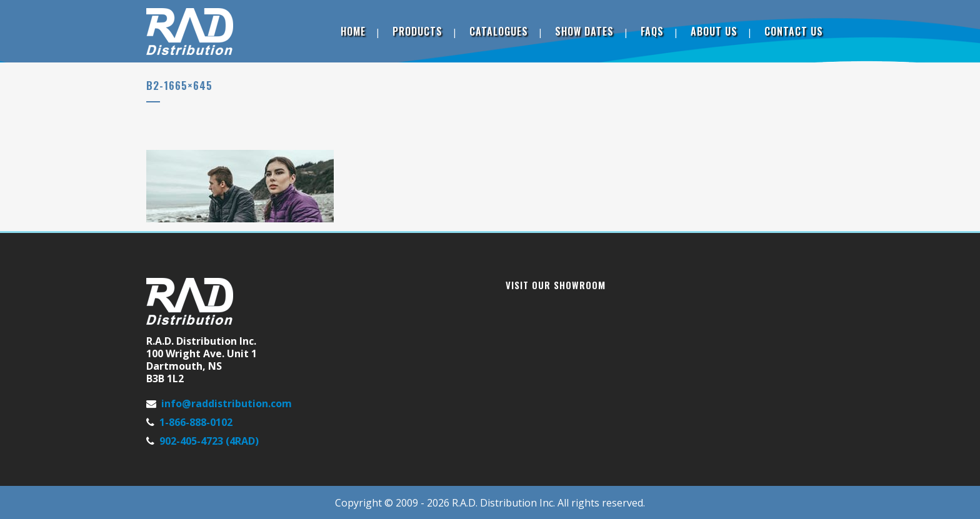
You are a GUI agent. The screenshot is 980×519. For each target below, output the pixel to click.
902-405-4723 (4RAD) (209, 441)
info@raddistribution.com (227, 403)
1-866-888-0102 (196, 422)
